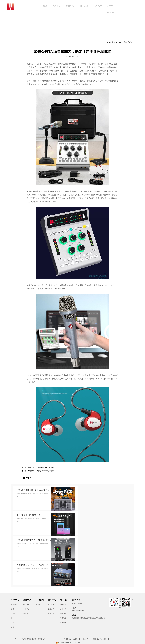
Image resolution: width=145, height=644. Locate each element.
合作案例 (84, 6)
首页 (45, 6)
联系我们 (111, 13)
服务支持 (98, 6)
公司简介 (63, 605)
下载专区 (51, 609)
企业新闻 (26, 609)
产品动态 (131, 42)
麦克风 (13, 614)
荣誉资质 (63, 618)
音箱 (12, 618)
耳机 (12, 623)
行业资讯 (26, 614)
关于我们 (111, 6)
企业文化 (63, 609)
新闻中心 (70, 6)
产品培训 (51, 614)
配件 (12, 627)
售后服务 (51, 605)
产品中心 (57, 6)
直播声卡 (14, 609)
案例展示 (39, 605)
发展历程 (63, 614)
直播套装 (14, 605)
